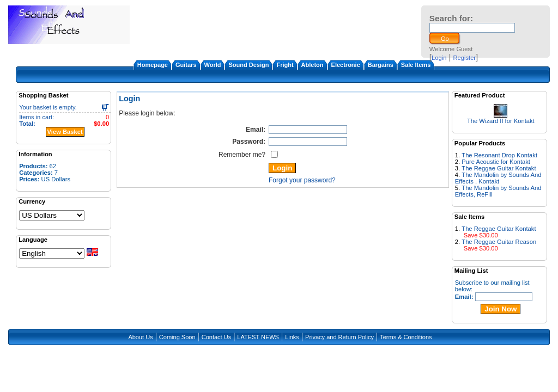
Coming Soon (177, 337)
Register (464, 58)
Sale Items (416, 65)
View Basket (65, 132)
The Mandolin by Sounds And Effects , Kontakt (498, 178)
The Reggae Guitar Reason (499, 242)
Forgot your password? (302, 180)
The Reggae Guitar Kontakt (499, 168)
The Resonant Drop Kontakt (499, 155)
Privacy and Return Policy (339, 337)
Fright (285, 65)
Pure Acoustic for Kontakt (496, 162)
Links (292, 337)
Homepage (153, 65)
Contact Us (216, 337)
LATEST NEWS (258, 337)
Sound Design (248, 65)
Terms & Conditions (406, 337)
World (213, 65)
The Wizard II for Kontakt (501, 121)
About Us (140, 337)
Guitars (186, 65)
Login (439, 58)
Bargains (381, 65)
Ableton (313, 65)
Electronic (346, 65)
